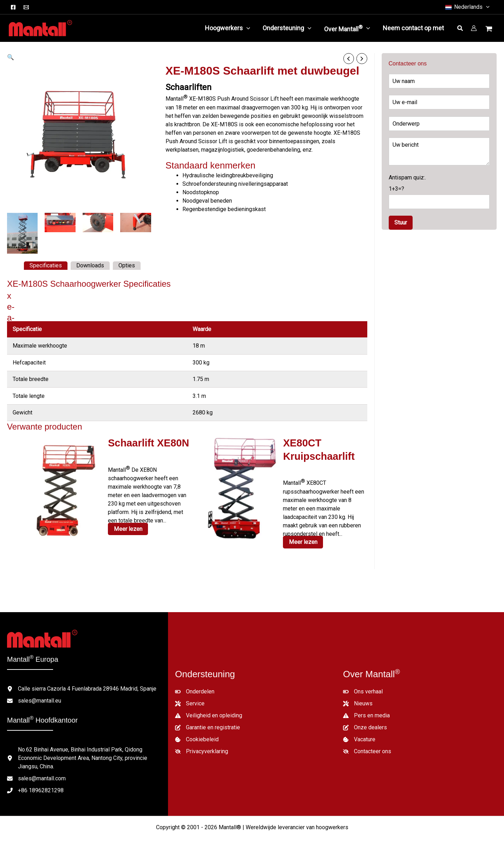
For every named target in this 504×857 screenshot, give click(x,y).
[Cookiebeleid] (197, 738)
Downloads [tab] (90, 265)
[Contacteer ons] (367, 750)
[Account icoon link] (474, 28)
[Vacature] (359, 738)
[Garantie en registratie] (208, 726)
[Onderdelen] (195, 691)
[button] (467, 7)
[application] (247, 28)
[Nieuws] (358, 703)
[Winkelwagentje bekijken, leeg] (490, 30)
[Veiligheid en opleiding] (209, 715)
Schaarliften (189, 87)
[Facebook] (13, 7)
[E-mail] (26, 7)
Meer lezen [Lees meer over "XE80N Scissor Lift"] (128, 528)
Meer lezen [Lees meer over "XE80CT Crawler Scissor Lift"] (303, 541)
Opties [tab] (127, 265)
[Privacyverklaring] (202, 750)
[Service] (190, 703)
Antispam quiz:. (439, 192)
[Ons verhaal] (363, 691)
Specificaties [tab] (46, 265)
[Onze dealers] (365, 726)
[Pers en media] (366, 715)
